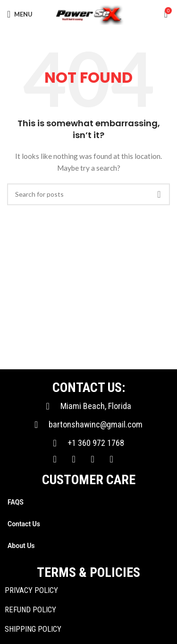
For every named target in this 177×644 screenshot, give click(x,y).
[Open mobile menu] (20, 14)
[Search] (88, 194)
